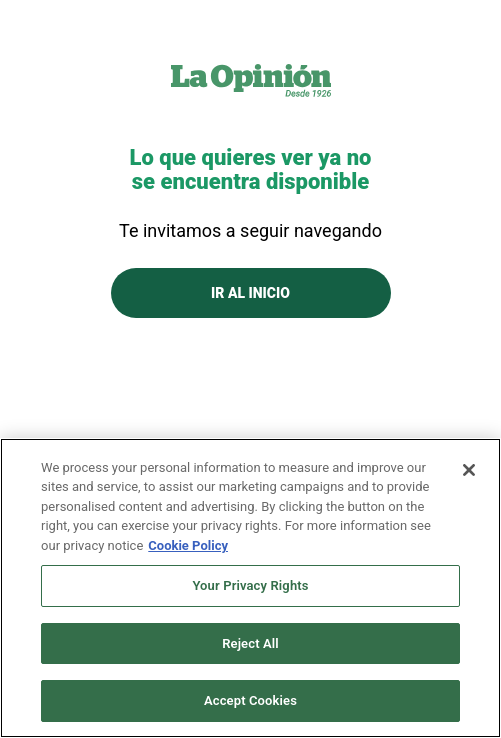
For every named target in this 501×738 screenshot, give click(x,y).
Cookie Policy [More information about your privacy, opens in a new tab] (188, 545)
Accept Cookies (250, 700)
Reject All (250, 643)
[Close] (469, 470)
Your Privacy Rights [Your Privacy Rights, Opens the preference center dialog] (250, 585)
